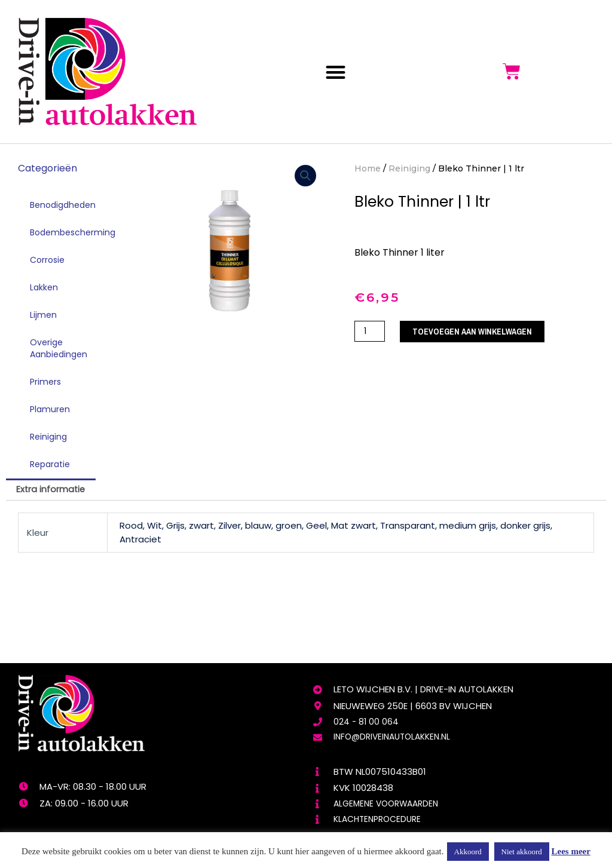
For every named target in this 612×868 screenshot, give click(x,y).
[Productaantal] (371, 332)
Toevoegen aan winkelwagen (477, 332)
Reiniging (48, 437)
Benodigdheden (63, 205)
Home (368, 168)
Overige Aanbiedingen (59, 348)
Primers (45, 382)
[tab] (52, 490)
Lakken (44, 287)
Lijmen (43, 315)
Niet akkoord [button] (522, 852)
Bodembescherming (67, 232)
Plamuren (50, 409)
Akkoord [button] (468, 852)
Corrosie (47, 260)
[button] (336, 72)
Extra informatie (52, 490)
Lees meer (571, 851)
